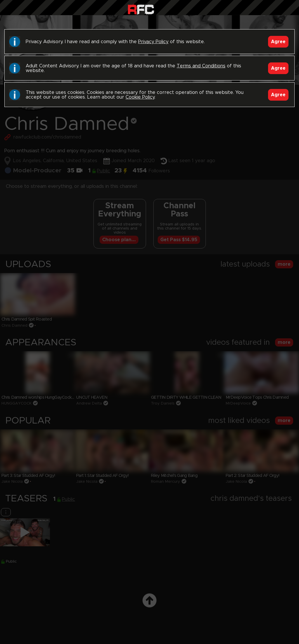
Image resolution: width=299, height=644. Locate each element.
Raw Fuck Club (141, 9)
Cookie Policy (140, 97)
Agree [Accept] (278, 42)
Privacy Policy (153, 42)
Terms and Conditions (201, 66)
